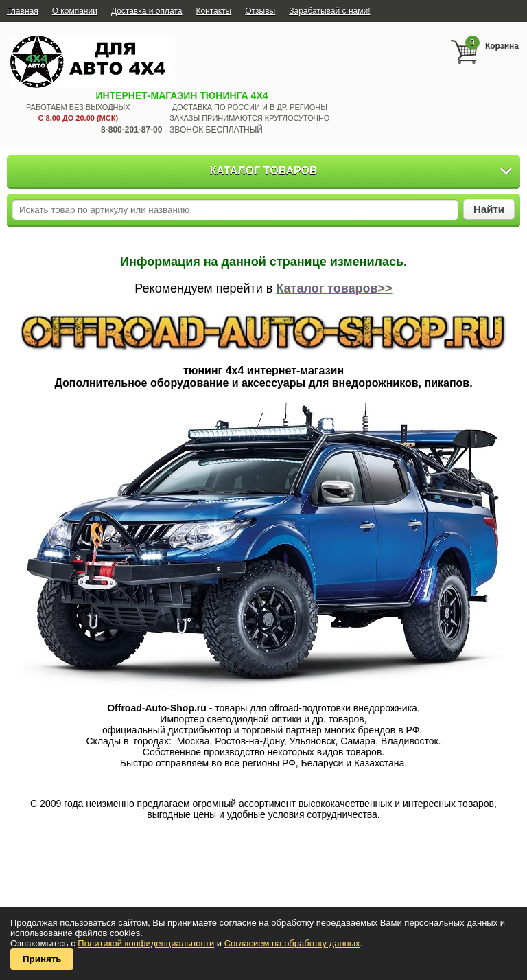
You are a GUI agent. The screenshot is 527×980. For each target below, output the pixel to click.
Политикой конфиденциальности (146, 943)
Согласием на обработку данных (292, 943)
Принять (42, 959)
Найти (489, 209)
